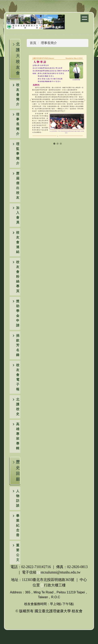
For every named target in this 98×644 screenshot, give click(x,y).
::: (49, 618)
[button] (15, 95)
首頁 (33, 43)
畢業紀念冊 (18, 525)
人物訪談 (18, 498)
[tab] (54, 144)
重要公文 (18, 553)
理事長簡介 (49, 43)
